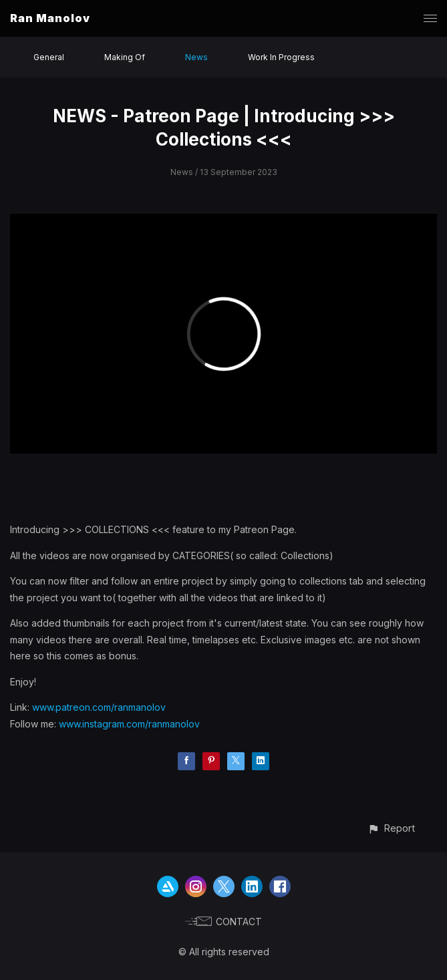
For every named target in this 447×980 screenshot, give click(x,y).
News (196, 57)
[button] (391, 828)
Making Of (125, 57)
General (49, 57)
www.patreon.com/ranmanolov (99, 707)
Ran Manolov (50, 18)
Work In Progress (281, 57)
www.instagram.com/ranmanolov (129, 724)
